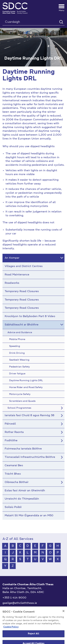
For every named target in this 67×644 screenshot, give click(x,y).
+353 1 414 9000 (14, 598)
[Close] (63, 618)
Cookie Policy (11, 634)
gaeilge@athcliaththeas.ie (20, 603)
